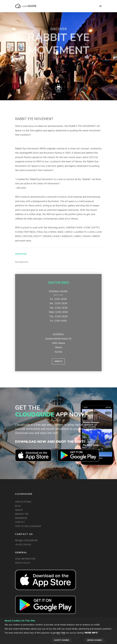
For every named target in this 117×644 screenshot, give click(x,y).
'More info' (91, 633)
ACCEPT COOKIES (62, 640)
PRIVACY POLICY (23, 563)
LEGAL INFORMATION (25, 559)
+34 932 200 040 (23, 545)
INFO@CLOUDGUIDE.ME (26, 541)
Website (58, 361)
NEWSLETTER (22, 514)
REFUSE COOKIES (95, 640)
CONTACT (20, 522)
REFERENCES (21, 518)
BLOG (18, 506)
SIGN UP (19, 510)
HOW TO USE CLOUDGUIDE (28, 526)
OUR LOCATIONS (23, 502)
